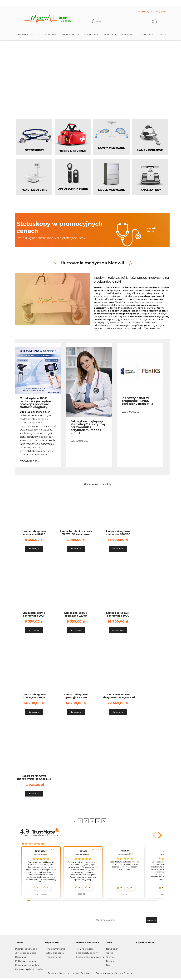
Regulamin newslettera (27, 965)
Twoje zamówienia (55, 949)
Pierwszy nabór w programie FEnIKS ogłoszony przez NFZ (138, 401)
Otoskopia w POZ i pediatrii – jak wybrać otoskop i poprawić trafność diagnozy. (36, 403)
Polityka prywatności (26, 961)
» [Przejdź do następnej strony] (109, 821)
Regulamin (21, 957)
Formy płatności (84, 949)
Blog (108, 965)
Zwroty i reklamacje (25, 953)
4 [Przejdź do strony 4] (98, 821)
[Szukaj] (153, 22)
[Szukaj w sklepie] (123, 22)
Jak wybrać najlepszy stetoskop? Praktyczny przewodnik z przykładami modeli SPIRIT (88, 427)
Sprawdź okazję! (151, 230)
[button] (159, 835)
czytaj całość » (29, 461)
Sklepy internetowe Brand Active (77, 973)
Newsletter (112, 949)
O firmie (110, 957)
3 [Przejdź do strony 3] (92, 821)
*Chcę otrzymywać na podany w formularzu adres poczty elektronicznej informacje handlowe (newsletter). (128, 926)
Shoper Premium (124, 973)
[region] (91, 70)
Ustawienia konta (54, 953)
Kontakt (110, 961)
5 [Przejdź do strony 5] (104, 821)
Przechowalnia (53, 957)
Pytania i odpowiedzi (26, 949)
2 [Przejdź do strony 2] (86, 821)
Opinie (110, 953)
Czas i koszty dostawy (87, 953)
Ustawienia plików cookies (29, 969)
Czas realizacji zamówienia (90, 957)
